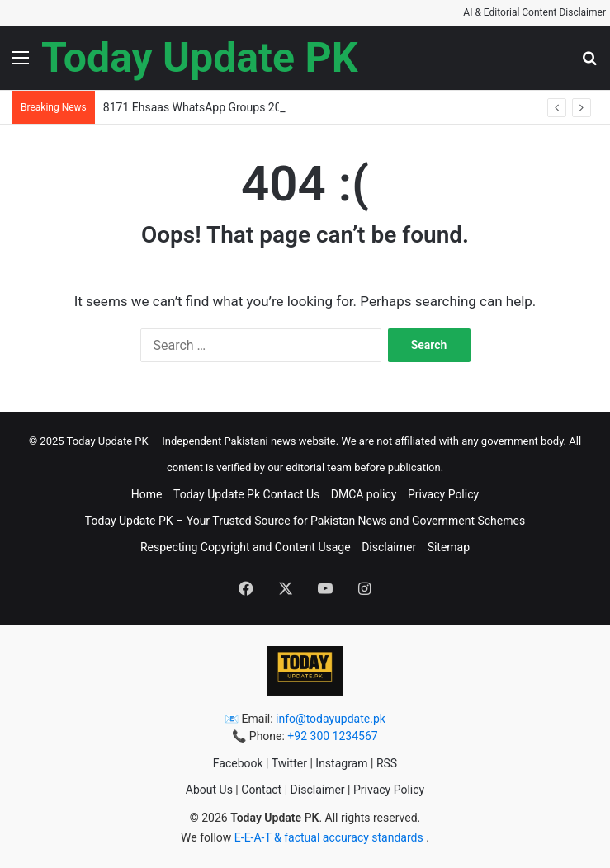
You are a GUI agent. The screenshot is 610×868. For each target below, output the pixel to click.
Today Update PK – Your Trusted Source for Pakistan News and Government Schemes (305, 521)
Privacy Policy (443, 494)
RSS (387, 763)
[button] (21, 64)
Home (147, 494)
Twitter (289, 763)
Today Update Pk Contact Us (246, 494)
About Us (209, 790)
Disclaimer (389, 547)
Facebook (238, 763)
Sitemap (449, 547)
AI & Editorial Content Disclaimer (534, 12)
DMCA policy (364, 494)
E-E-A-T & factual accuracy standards (330, 837)
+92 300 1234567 (332, 736)
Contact (261, 790)
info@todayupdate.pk (331, 719)
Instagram (341, 763)
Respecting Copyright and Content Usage (246, 547)
